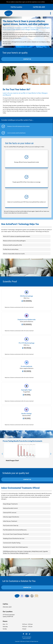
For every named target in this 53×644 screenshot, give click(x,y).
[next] (51, 454)
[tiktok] (30, 634)
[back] (2, 454)
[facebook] (23, 634)
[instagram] (26, 634)
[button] (50, 13)
